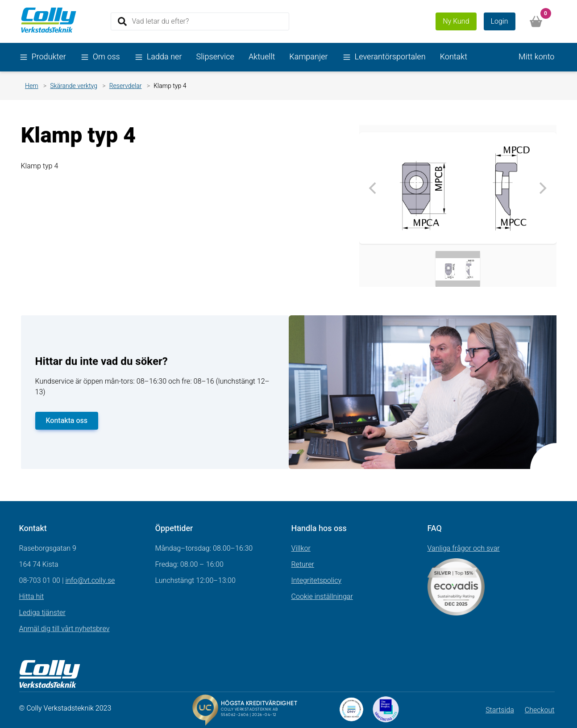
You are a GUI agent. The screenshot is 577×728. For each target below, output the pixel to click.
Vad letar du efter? (161, 21)
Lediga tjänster (42, 613)
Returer (303, 565)
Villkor (301, 548)
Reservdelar (126, 86)
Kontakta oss (67, 421)
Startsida (500, 710)
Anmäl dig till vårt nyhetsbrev (64, 629)
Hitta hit (32, 597)
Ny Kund (456, 21)
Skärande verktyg (74, 86)
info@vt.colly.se (90, 581)
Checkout (540, 710)
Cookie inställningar (322, 597)
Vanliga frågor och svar (464, 548)
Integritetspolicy (317, 581)
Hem (32, 86)
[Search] (200, 21)
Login (500, 21)
